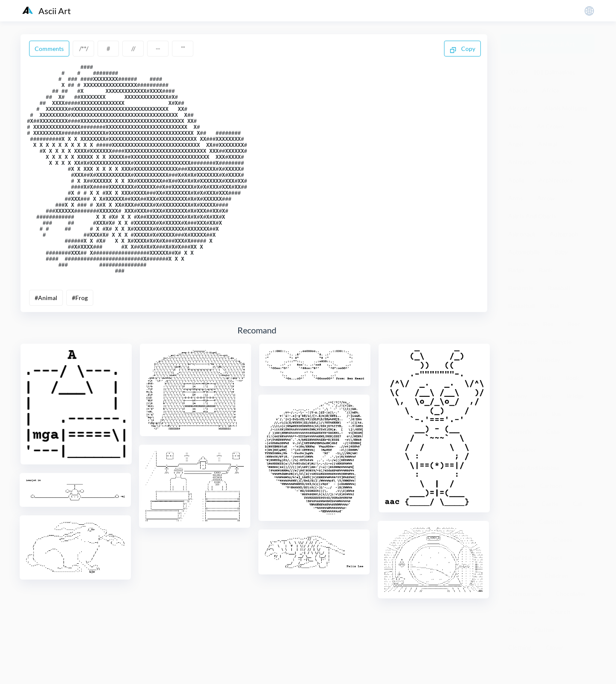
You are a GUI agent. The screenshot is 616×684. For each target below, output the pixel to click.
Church (560, 611)
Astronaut (522, 234)
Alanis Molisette (566, 108)
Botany (518, 396)
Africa (551, 90)
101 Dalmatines (554, 72)
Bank (546, 270)
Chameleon (523, 540)
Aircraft (519, 108)
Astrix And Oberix (532, 216)
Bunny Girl (523, 414)
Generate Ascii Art (548, 44)
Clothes (544, 629)
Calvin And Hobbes (534, 468)
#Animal (46, 341)
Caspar (518, 504)
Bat (555, 306)
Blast (544, 378)
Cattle (516, 522)
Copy (462, 49)
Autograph (564, 234)
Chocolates (571, 593)
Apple (516, 180)
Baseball (559, 288)
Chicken (519, 575)
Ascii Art (46, 11)
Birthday (548, 360)
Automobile (524, 252)
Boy (547, 396)
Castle (550, 504)
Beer (574, 324)
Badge (516, 270)
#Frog (80, 341)
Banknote (521, 288)
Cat (577, 504)
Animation (522, 162)
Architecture (556, 180)
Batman (518, 324)
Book (572, 378)
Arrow (546, 198)
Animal (548, 144)
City (514, 629)
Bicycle (562, 342)
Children (556, 575)
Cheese (563, 540)
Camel (517, 486)
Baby (561, 252)
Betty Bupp (523, 342)
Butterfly (520, 432)
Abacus (518, 90)
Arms (515, 198)
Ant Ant (561, 162)
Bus (556, 414)
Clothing (520, 647)
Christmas (522, 611)
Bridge (575, 396)
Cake (553, 432)
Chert (554, 558)
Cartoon (551, 486)
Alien (515, 126)
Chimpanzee (525, 593)
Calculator (522, 450)
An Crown (551, 126)
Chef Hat (520, 558)
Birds (515, 360)
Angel (516, 144)
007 (513, 72)
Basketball (522, 306)
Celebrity (551, 522)
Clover (555, 647)
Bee (548, 324)
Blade (516, 378)
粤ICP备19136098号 (528, 671)
